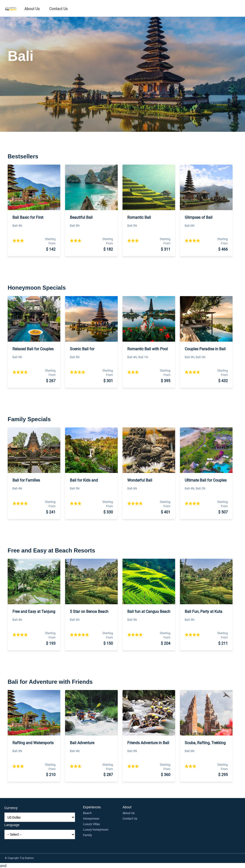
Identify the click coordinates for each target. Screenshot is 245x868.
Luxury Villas (92, 824)
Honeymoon (91, 818)
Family (87, 835)
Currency (11, 808)
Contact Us (58, 9)
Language (12, 825)
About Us (32, 9)
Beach (87, 813)
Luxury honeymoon (96, 829)
